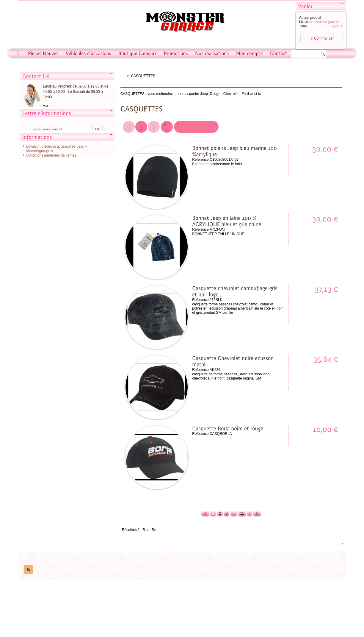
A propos (33, 202)
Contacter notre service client (67, 125)
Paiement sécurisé (41, 206)
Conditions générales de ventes (51, 193)
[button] (167, 127)
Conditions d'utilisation (44, 197)
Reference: (201, 160)
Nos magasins (37, 211)
